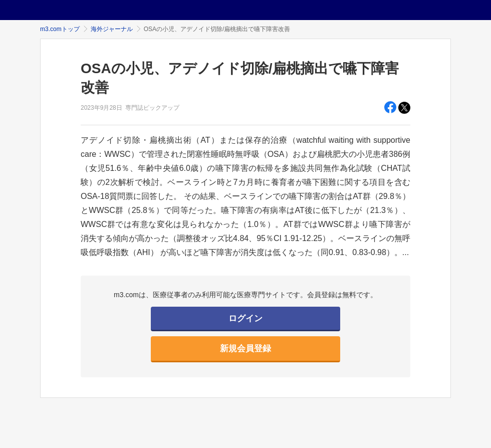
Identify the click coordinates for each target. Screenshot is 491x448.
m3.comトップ (60, 29)
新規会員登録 (245, 349)
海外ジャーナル (112, 29)
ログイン (245, 318)
